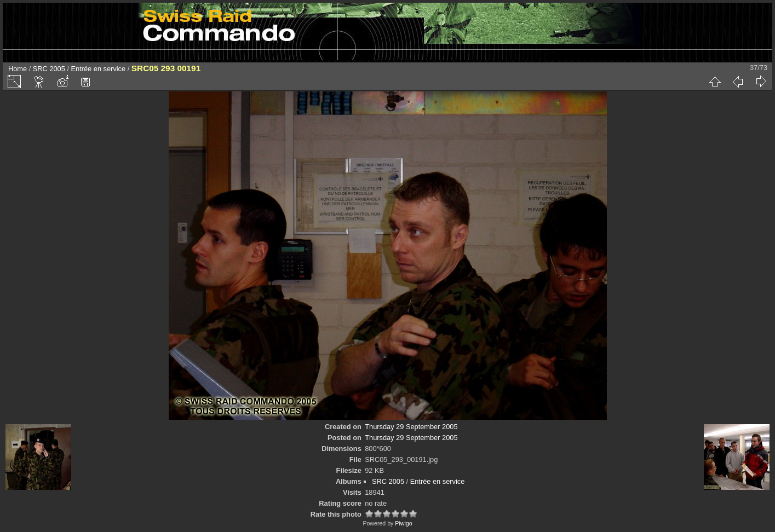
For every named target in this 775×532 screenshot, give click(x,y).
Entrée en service (99, 69)
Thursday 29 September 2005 (411, 427)
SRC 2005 (49, 69)
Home (18, 69)
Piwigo (403, 523)
